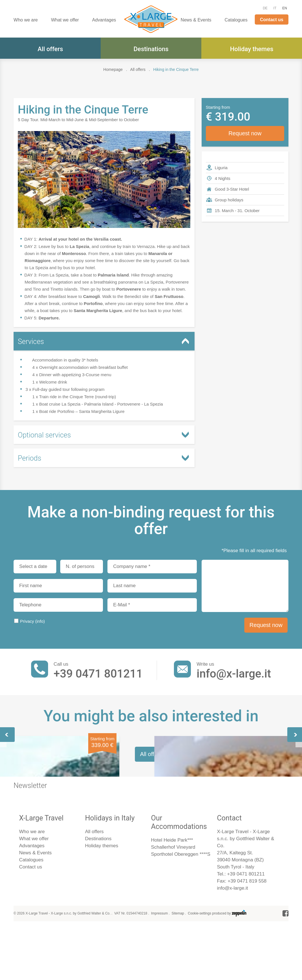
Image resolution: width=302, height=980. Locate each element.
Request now (245, 133)
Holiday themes (252, 49)
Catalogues (236, 20)
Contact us (272, 20)
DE (265, 8)
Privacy (33, 621)
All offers (50, 49)
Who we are (26, 20)
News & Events (196, 20)
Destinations (151, 49)
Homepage (113, 69)
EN (285, 8)
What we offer (65, 20)
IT (275, 8)
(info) (40, 621)
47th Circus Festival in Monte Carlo (240, 799)
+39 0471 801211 (98, 674)
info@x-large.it (234, 674)
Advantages (104, 20)
